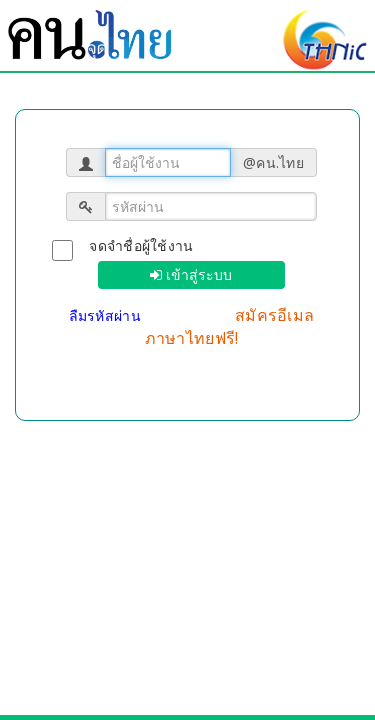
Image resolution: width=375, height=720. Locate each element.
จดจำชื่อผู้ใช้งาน (141, 245)
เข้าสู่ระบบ (197, 275)
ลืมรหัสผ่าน (107, 315)
